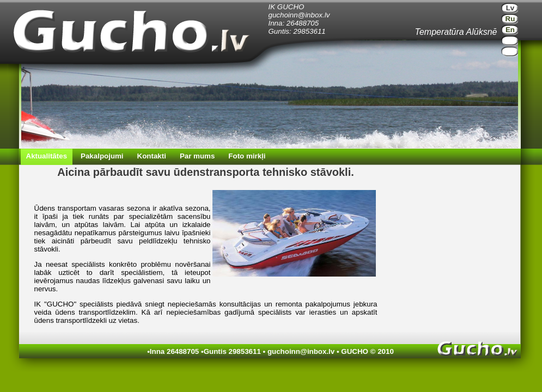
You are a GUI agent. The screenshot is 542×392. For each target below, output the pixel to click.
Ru (510, 19)
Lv (510, 8)
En (510, 30)
